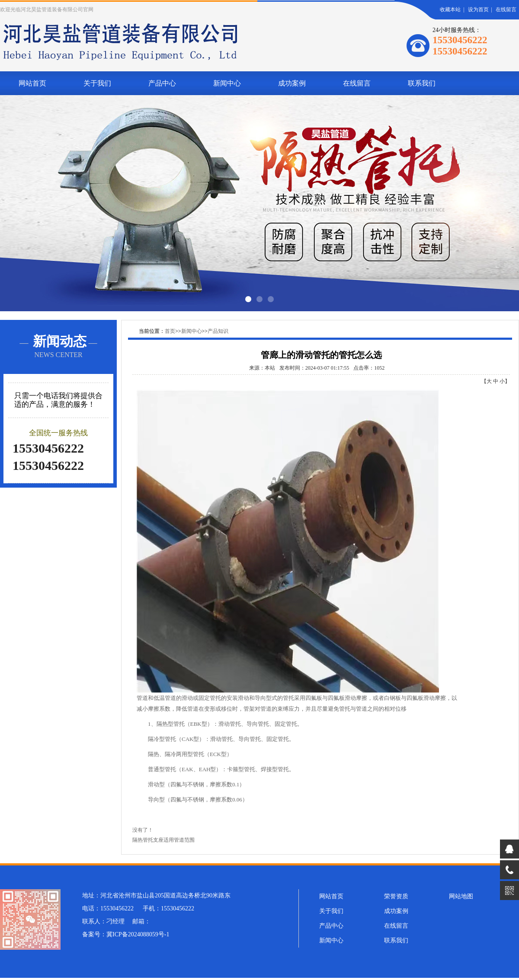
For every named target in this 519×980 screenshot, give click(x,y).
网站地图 (461, 896)
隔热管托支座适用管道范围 (163, 840)
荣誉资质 (396, 896)
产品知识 (218, 331)
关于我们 (97, 83)
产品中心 (162, 83)
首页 (170, 331)
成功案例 (292, 83)
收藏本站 (450, 10)
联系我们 (422, 83)
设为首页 (478, 10)
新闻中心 (227, 83)
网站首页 (32, 83)
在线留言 (506, 10)
